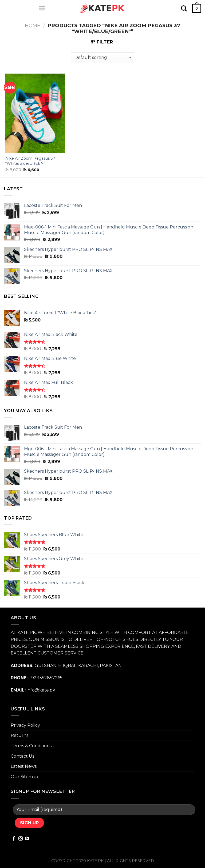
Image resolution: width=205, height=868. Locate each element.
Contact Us (22, 756)
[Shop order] (102, 58)
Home (33, 25)
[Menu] (42, 8)
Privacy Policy (25, 725)
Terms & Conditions (31, 746)
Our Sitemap (24, 777)
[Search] (184, 8)
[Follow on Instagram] (21, 839)
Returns (19, 735)
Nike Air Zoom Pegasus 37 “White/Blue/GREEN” (30, 161)
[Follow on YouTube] (27, 839)
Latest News (24, 766)
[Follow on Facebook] (14, 839)
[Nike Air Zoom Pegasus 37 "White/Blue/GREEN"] (35, 113)
